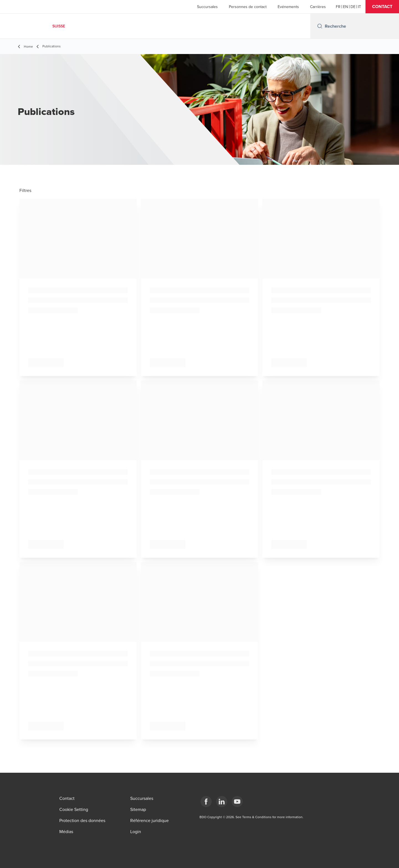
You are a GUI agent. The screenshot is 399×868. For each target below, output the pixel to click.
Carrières (318, 7)
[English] (346, 7)
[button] (382, 7)
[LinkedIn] (222, 802)
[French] (338, 7)
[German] (353, 7)
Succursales (207, 7)
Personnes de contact (248, 7)
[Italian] (360, 7)
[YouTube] (237, 802)
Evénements (288, 7)
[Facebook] (206, 802)
